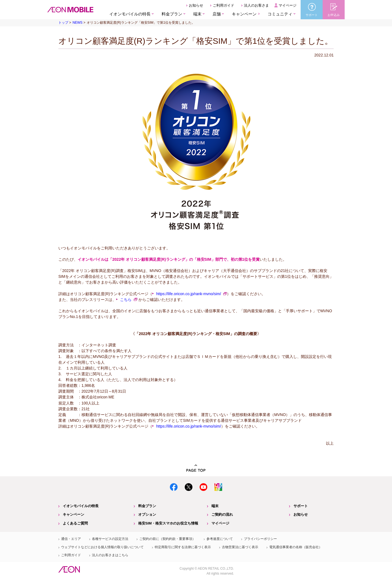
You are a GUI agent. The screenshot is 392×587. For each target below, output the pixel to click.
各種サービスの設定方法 (110, 539)
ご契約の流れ (222, 514)
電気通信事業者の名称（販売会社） (296, 547)
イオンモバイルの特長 (81, 506)
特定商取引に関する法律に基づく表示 (183, 547)
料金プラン (147, 506)
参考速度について (220, 539)
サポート (301, 506)
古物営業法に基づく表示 (240, 547)
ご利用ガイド (224, 5)
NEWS (77, 23)
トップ (63, 23)
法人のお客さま (256, 5)
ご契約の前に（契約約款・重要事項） (167, 539)
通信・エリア (71, 539)
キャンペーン (244, 14)
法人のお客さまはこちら (110, 555)
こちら (126, 300)
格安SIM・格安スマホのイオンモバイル (70, 10)
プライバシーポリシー (260, 539)
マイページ (288, 5)
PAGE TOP (196, 468)
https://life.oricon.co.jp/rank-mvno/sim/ (189, 294)
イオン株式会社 (69, 569)
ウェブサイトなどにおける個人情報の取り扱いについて (102, 547)
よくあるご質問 (75, 523)
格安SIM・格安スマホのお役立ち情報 (168, 523)
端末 (215, 506)
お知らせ (196, 5)
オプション (147, 514)
